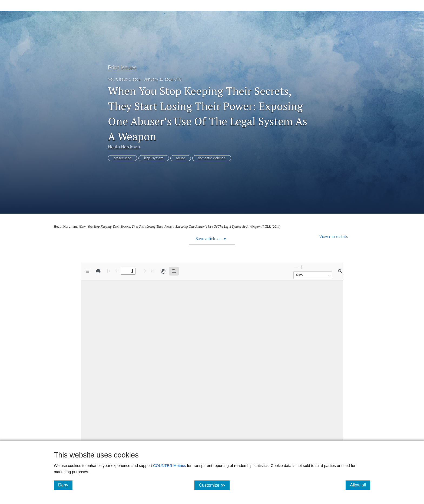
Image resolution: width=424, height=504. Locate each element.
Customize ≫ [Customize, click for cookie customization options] (214, 485)
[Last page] (153, 271)
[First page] (109, 271)
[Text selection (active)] (174, 271)
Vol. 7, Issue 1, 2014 (124, 79)
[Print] (98, 271)
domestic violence (212, 158)
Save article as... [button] (211, 239)
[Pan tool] (163, 271)
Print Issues (122, 68)
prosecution (122, 158)
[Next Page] (145, 271)
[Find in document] (340, 271)
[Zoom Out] (296, 267)
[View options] (88, 271)
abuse (181, 158)
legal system (154, 158)
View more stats (334, 236)
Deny (65, 485)
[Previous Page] (116, 271)
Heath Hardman (124, 147)
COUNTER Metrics (170, 466)
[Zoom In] (302, 267)
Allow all (360, 485)
